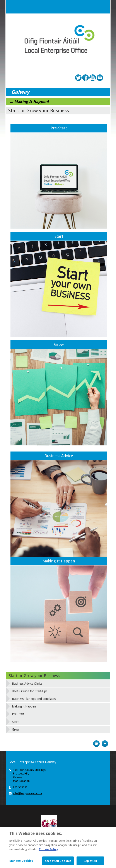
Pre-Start (59, 128)
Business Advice (59, 456)
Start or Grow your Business (34, 676)
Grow (59, 344)
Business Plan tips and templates (34, 699)
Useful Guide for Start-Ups (30, 691)
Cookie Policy (48, 850)
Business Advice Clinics (27, 684)
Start (59, 236)
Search (95, 7)
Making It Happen (59, 561)
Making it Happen (24, 706)
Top (105, 744)
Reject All (90, 862)
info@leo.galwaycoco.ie (27, 793)
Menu (103, 7)
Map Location (21, 781)
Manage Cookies (21, 862)
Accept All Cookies (58, 862)
